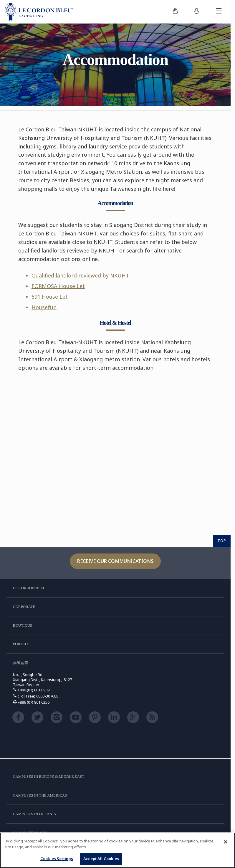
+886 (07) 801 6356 (34, 702)
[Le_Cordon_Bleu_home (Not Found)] (39, 12)
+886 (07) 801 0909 (34, 690)
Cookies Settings (57, 859)
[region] (117, 850)
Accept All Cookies (101, 859)
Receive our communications (115, 561)
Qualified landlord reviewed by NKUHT (80, 275)
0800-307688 (47, 696)
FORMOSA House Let (58, 286)
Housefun (44, 307)
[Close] (226, 842)
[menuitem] (175, 12)
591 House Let (50, 297)
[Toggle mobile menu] (219, 12)
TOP (222, 541)
